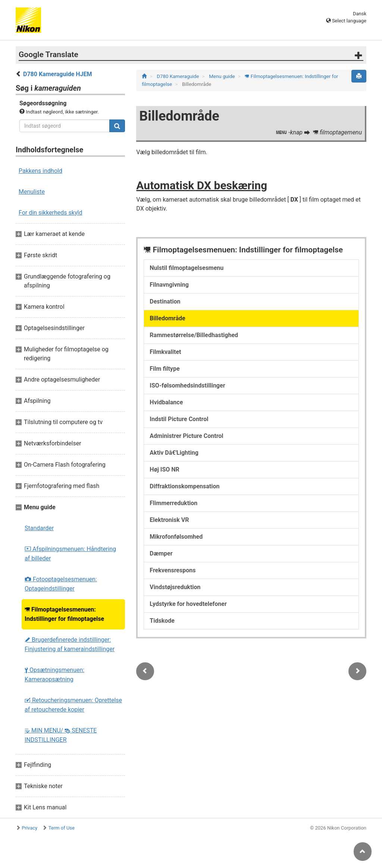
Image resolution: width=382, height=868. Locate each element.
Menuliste (32, 192)
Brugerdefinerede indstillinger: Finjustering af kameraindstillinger (70, 644)
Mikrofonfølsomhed (176, 537)
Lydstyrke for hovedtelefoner (188, 604)
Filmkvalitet (165, 352)
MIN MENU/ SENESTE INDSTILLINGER (61, 735)
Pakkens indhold (40, 171)
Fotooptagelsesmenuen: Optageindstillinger (61, 584)
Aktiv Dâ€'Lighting (174, 453)
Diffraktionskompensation (184, 486)
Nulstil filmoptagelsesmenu (187, 268)
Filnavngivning (169, 285)
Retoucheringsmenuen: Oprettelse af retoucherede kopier (73, 705)
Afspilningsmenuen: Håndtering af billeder (70, 554)
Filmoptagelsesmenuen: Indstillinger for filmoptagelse (64, 614)
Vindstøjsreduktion (175, 587)
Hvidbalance (166, 402)
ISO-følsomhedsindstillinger (187, 385)
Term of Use (62, 828)
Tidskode (162, 621)
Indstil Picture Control (179, 419)
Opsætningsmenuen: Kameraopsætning (54, 675)
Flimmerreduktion (173, 503)
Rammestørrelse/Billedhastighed (194, 335)
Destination (165, 301)
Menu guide (223, 76)
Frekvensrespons (173, 570)
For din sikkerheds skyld (50, 213)
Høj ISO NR (165, 469)
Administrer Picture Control (186, 436)
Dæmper (161, 553)
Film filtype (165, 369)
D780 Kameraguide (178, 76)
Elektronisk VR (169, 520)
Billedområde (167, 318)
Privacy (29, 828)
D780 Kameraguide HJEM (58, 74)
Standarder (39, 528)
